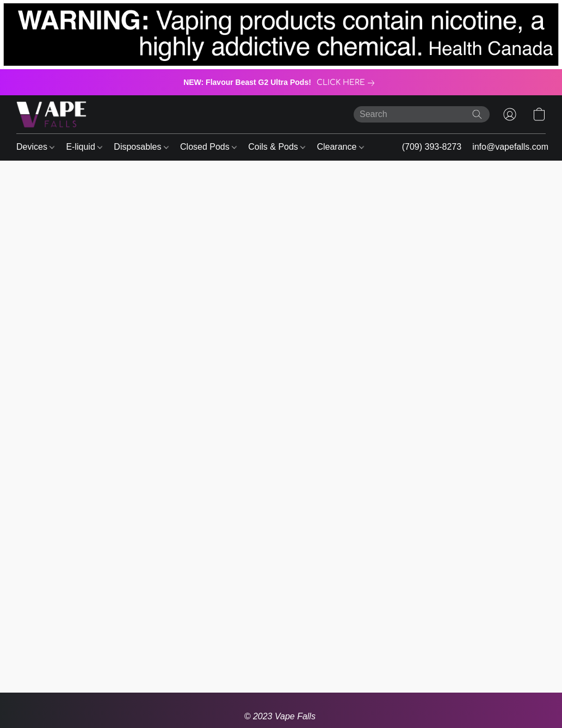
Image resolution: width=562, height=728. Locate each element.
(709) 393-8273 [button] (432, 147)
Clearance (340, 147)
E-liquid (84, 147)
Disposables (141, 147)
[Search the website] (477, 114)
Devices (35, 147)
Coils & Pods (277, 147)
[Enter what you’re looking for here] (422, 114)
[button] (51, 114)
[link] (348, 83)
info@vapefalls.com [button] (510, 147)
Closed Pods (208, 147)
